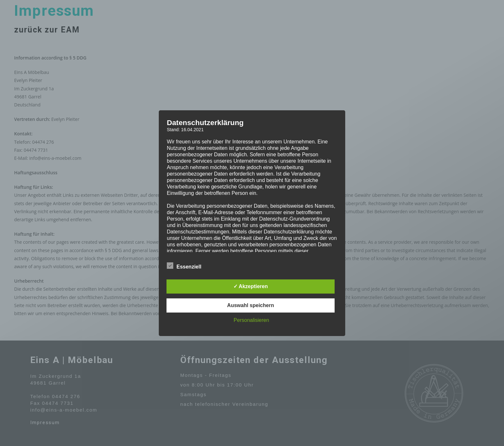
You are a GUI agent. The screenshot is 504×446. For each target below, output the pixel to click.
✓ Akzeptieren (251, 286)
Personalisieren (251, 320)
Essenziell (184, 266)
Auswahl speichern (251, 305)
